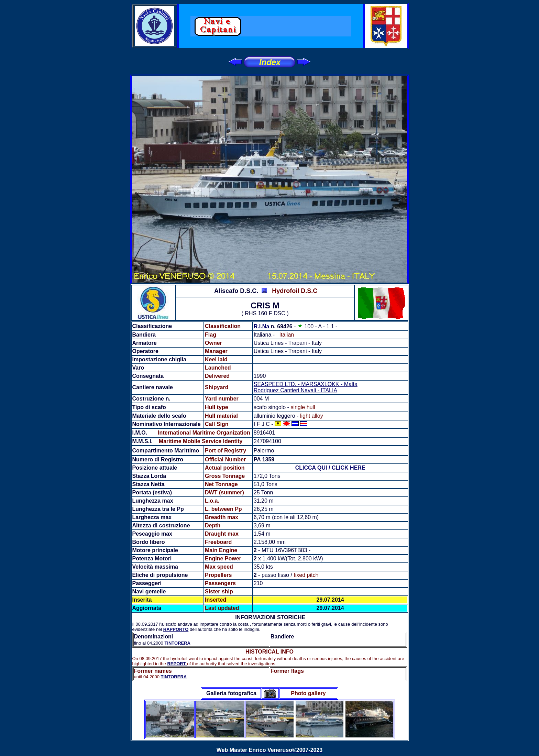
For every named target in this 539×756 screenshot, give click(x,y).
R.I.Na (262, 326)
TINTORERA (177, 643)
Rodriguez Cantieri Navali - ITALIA (295, 390)
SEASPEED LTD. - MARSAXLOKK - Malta (306, 384)
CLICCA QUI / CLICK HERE (330, 468)
